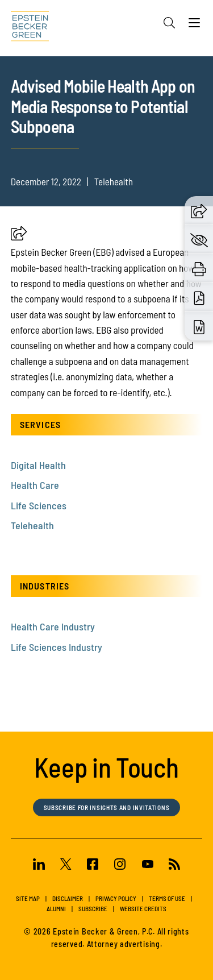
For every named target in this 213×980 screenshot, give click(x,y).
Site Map (28, 898)
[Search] (169, 23)
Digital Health (38, 465)
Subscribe (93, 909)
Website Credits (143, 909)
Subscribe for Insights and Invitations (107, 807)
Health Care (35, 485)
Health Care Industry (53, 626)
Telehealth (32, 525)
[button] (19, 237)
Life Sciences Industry (57, 647)
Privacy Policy (116, 898)
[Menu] (194, 26)
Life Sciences (39, 505)
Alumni (56, 909)
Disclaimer (68, 898)
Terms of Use (167, 898)
